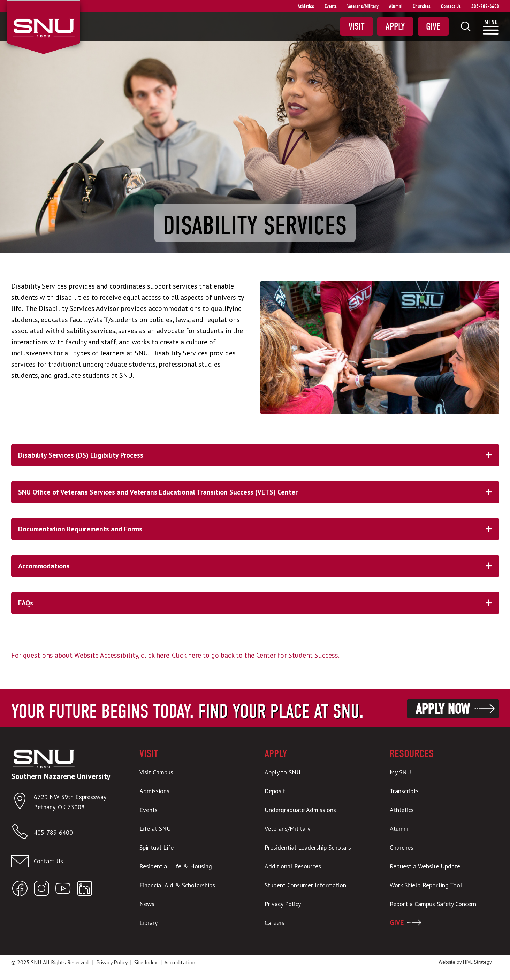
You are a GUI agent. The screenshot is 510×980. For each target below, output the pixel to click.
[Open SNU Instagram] (41, 890)
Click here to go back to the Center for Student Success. (256, 655)
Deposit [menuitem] (275, 791)
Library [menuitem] (149, 923)
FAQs (259, 603)
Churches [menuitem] (422, 6)
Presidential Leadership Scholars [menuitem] (308, 847)
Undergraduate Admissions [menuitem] (300, 810)
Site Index (146, 962)
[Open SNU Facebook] (20, 890)
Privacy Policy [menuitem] (283, 904)
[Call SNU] (22, 833)
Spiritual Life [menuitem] (157, 847)
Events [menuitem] (331, 6)
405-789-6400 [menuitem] (485, 6)
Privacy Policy (112, 962)
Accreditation (180, 962)
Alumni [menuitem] (396, 6)
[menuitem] (466, 26)
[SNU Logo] (43, 26)
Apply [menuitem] (395, 26)
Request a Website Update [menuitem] (425, 866)
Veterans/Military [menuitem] (363, 6)
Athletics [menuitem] (306, 6)
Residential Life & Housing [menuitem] (176, 866)
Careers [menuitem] (275, 923)
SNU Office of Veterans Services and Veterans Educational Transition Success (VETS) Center (259, 492)
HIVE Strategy (477, 962)
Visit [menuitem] (357, 26)
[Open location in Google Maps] (22, 802)
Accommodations (259, 566)
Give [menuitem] (433, 26)
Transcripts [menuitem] (404, 791)
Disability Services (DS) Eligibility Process (259, 455)
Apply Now (443, 709)
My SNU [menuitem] (400, 772)
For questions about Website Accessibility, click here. (91, 655)
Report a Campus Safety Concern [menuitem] (433, 904)
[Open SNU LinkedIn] (85, 890)
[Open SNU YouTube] (63, 890)
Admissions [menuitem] (154, 791)
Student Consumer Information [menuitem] (305, 885)
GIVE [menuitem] (397, 922)
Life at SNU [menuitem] (155, 829)
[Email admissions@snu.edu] (66, 861)
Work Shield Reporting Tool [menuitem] (426, 885)
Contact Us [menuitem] (451, 6)
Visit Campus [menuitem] (156, 772)
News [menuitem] (147, 904)
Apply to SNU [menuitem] (283, 772)
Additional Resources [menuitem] (293, 866)
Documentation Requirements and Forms (259, 529)
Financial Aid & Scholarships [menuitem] (177, 885)
